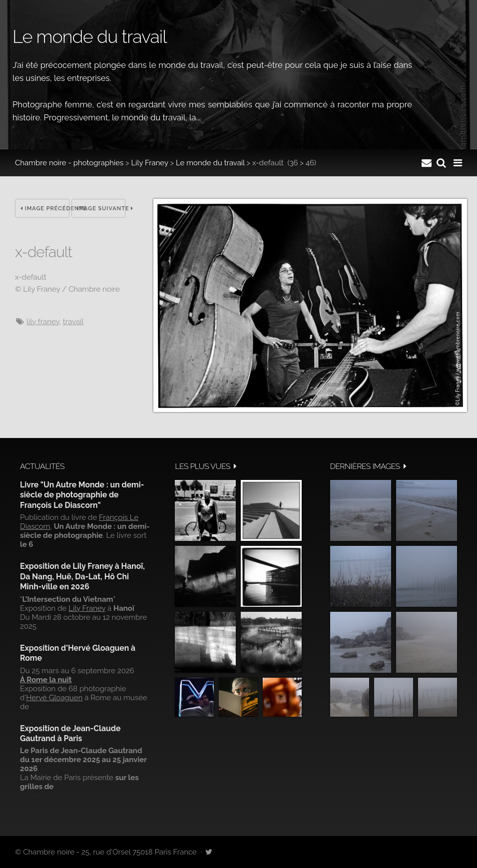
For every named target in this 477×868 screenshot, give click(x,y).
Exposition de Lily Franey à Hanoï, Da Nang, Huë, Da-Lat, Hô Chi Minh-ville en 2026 (82, 576)
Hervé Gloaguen (54, 698)
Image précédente (45, 209)
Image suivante (101, 209)
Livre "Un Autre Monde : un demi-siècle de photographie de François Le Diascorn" (82, 495)
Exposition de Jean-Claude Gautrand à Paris (70, 733)
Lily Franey (150, 163)
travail (73, 322)
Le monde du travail (210, 163)
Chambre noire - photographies (69, 163)
